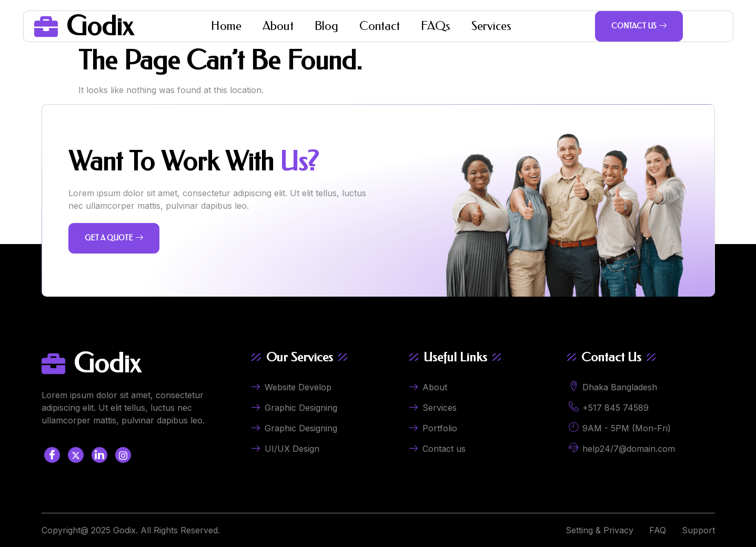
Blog (326, 26)
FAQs (436, 26)
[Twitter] (76, 455)
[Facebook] (52, 455)
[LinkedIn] (99, 455)
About (278, 26)
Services (491, 26)
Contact (380, 26)
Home (226, 26)
